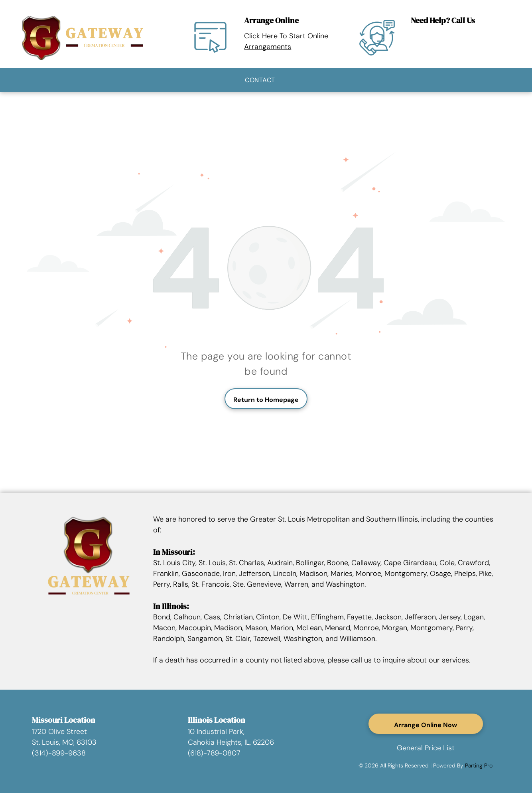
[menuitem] (260, 80)
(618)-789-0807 (214, 753)
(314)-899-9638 (59, 753)
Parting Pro (479, 765)
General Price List (426, 748)
